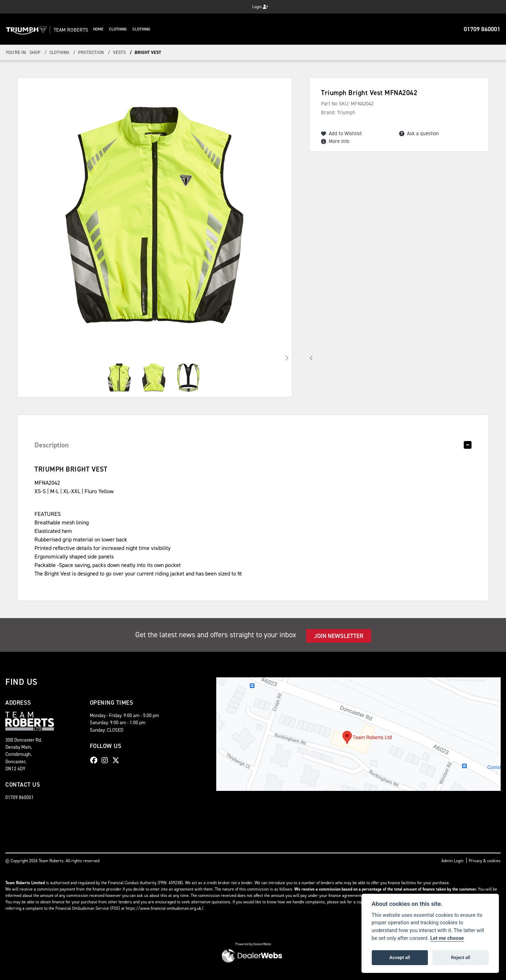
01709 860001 (482, 29)
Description (52, 445)
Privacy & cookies (485, 861)
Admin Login (452, 861)
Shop (35, 52)
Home (113, 29)
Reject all (461, 957)
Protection (91, 52)
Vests (119, 52)
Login (260, 7)
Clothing (133, 29)
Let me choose (447, 938)
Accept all (400, 957)
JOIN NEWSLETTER (339, 636)
